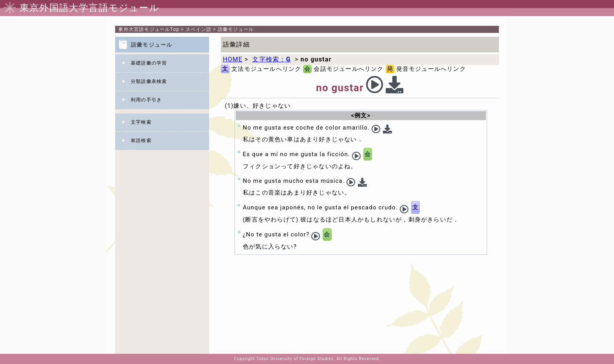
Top (149, 29)
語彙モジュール (236, 29)
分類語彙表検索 (149, 81)
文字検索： (271, 59)
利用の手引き (146, 100)
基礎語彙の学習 (149, 63)
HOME (233, 59)
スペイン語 (199, 29)
